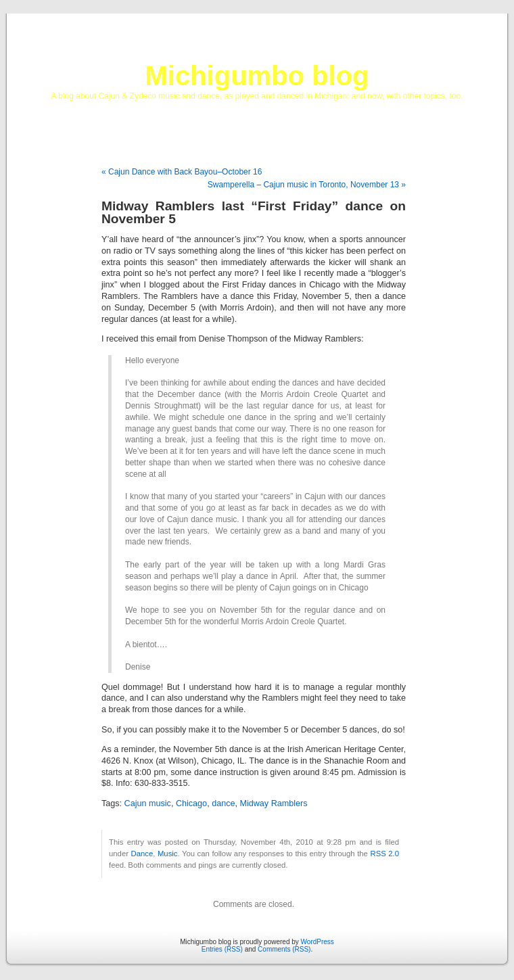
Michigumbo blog (257, 76)
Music (168, 854)
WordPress (318, 942)
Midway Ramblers (273, 803)
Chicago (191, 803)
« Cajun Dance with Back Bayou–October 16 (182, 172)
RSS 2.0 (384, 854)
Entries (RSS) (222, 949)
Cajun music (148, 803)
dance (223, 803)
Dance (142, 854)
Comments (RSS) (284, 949)
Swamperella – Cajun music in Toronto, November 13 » (307, 185)
